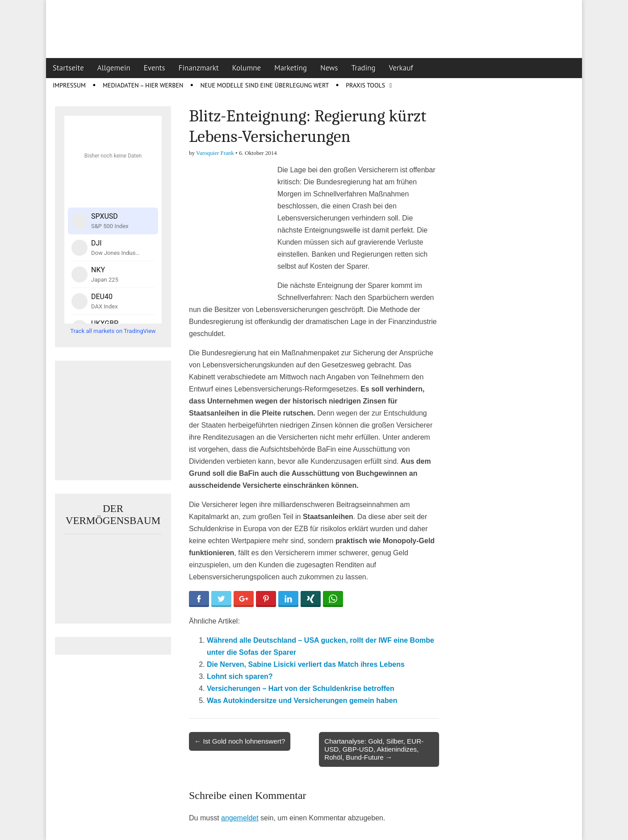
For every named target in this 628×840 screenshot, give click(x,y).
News (329, 68)
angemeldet (240, 818)
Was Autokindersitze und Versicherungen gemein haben (302, 701)
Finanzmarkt (199, 68)
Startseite (68, 68)
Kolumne (247, 68)
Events (155, 68)
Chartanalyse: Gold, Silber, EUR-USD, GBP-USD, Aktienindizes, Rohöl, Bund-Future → (374, 749)
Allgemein (114, 68)
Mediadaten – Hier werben (143, 85)
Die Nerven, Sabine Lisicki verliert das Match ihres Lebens (306, 664)
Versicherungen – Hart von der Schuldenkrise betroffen (301, 688)
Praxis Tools (365, 85)
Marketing (291, 68)
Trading (364, 68)
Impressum (69, 85)
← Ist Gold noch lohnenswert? (240, 741)
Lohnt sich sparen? (240, 676)
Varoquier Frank (215, 153)
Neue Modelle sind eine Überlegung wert (264, 85)
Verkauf (401, 68)
